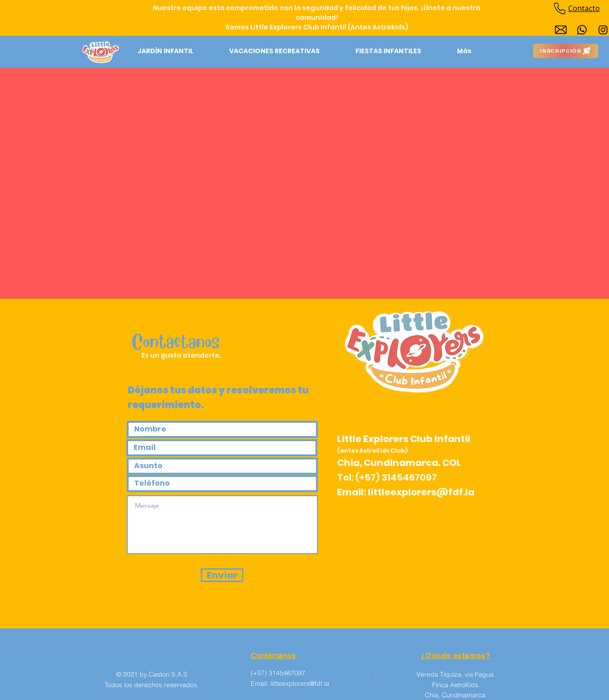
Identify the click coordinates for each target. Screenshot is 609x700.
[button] (165, 51)
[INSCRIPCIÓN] (566, 51)
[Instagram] (603, 30)
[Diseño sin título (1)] (561, 30)
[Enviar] (222, 575)
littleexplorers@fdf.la (421, 492)
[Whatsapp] (582, 30)
